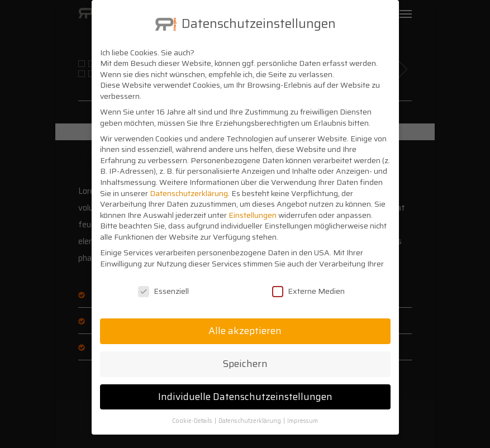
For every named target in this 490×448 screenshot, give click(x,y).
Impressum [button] (303, 412)
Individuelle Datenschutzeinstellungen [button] (245, 388)
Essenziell (163, 282)
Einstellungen (253, 206)
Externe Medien (308, 282)
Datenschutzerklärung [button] (250, 412)
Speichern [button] (245, 355)
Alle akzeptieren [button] (245, 322)
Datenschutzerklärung (189, 184)
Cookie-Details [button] (193, 412)
